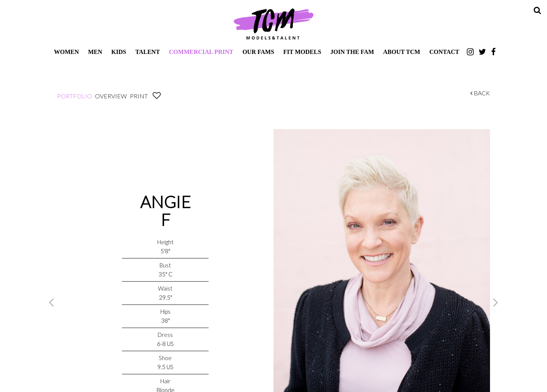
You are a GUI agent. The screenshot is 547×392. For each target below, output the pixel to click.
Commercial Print (201, 52)
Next (496, 302)
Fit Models (302, 52)
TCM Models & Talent (273, 24)
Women (66, 52)
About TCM (402, 52)
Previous (51, 302)
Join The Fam (352, 52)
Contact (444, 52)
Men (95, 52)
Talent (148, 52)
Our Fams (258, 52)
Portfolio (74, 96)
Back (480, 93)
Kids (119, 52)
